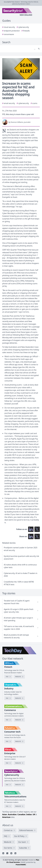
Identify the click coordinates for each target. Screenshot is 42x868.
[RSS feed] (15, 853)
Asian (5, 814)
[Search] (19, 49)
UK (34, 814)
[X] (7, 853)
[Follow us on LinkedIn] (31, 529)
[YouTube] (11, 853)
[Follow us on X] (37, 529)
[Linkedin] (3, 853)
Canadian (22, 814)
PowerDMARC (21, 865)
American (6, 817)
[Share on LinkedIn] (31, 536)
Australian (12, 814)
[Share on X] (37, 536)
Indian (29, 814)
